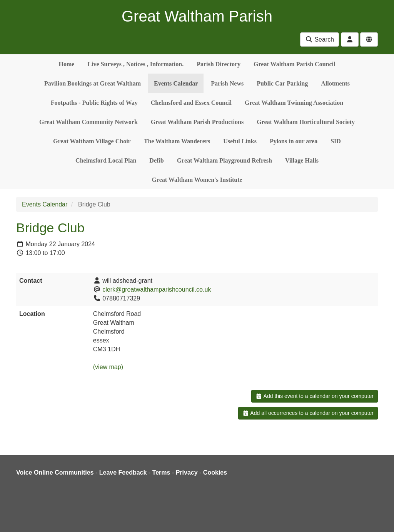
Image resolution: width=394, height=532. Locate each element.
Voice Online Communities (55, 472)
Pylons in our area (294, 141)
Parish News (227, 83)
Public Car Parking (282, 83)
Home (67, 64)
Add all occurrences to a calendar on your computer (308, 413)
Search (320, 39)
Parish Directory (219, 64)
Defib (156, 160)
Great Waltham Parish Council (294, 64)
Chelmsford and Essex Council (191, 103)
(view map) (108, 367)
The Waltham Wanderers (177, 141)
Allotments (335, 83)
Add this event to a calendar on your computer (315, 396)
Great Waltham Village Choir (92, 141)
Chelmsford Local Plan (106, 160)
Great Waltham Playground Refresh (225, 160)
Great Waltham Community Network (88, 122)
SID (336, 141)
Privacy (187, 472)
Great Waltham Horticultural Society (306, 122)
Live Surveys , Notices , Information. (135, 64)
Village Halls (302, 160)
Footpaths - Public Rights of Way (94, 103)
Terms (161, 472)
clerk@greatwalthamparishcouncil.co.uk (157, 289)
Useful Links (240, 141)
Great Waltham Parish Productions (197, 122)
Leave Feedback (123, 472)
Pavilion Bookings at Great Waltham (93, 83)
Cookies (215, 472)
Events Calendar (176, 83)
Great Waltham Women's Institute (197, 180)
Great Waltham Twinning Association (294, 103)
